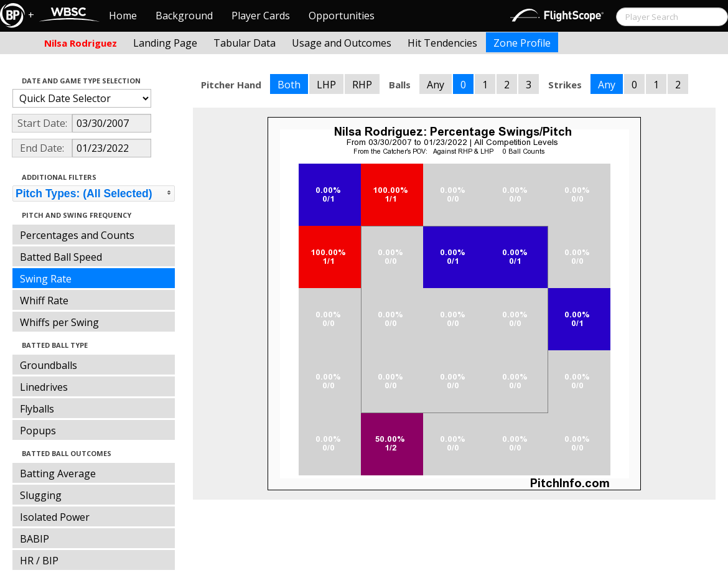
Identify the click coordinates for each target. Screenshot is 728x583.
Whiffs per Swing (59, 322)
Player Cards (261, 16)
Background (184, 16)
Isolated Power (55, 517)
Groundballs (49, 365)
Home (123, 16)
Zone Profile (522, 43)
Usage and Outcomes (342, 43)
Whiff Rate (44, 301)
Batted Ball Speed (61, 257)
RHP (362, 85)
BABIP (35, 539)
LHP (326, 85)
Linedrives (44, 387)
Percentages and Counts (77, 235)
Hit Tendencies (442, 43)
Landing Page (165, 43)
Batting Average (58, 473)
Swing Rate (46, 279)
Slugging (41, 495)
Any (436, 85)
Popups (38, 431)
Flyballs (37, 409)
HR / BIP (39, 561)
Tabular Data (245, 43)
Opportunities (342, 16)
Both (289, 85)
